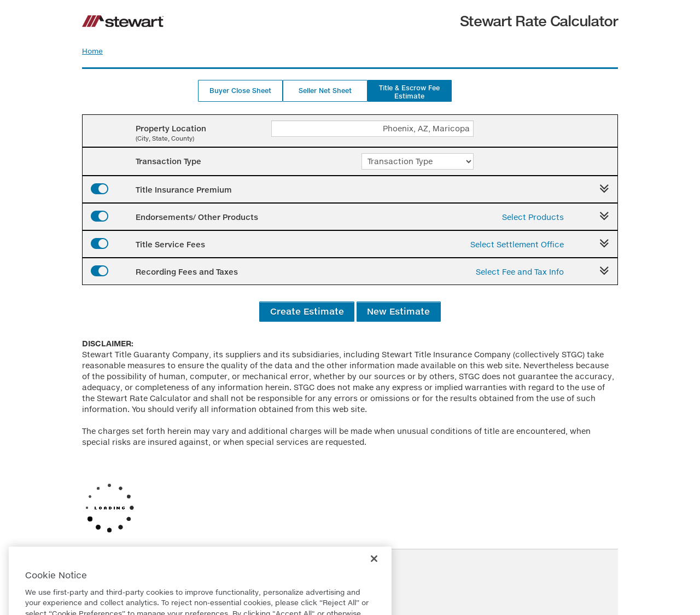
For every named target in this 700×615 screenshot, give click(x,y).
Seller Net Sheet (325, 91)
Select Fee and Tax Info (520, 272)
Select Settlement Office (517, 244)
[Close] (374, 581)
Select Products (533, 217)
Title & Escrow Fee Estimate (409, 92)
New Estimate (398, 311)
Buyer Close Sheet (240, 91)
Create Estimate (307, 311)
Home (92, 51)
